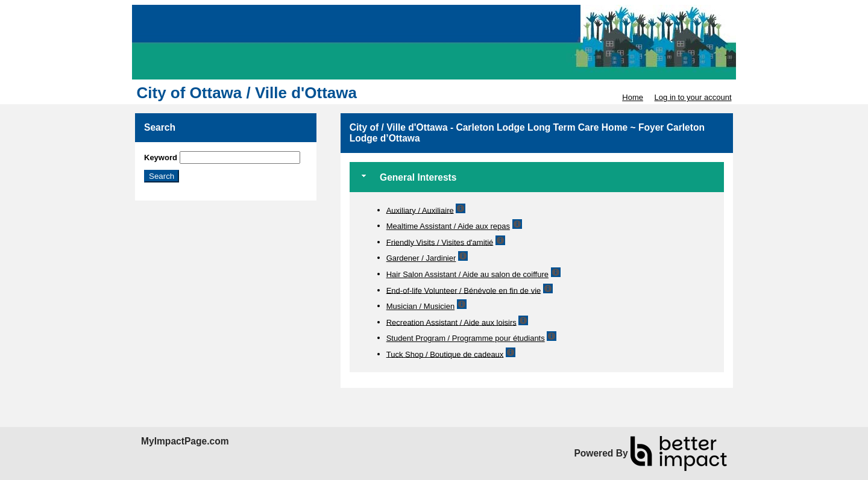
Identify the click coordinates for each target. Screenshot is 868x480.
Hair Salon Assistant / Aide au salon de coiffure (467, 274)
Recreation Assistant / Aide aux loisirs (451, 322)
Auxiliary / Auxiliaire (420, 210)
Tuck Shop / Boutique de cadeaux (445, 354)
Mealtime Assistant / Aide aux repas (448, 226)
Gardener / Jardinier (421, 258)
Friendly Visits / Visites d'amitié (440, 242)
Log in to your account (693, 97)
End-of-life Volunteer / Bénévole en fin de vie (464, 290)
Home (633, 97)
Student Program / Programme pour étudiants (466, 338)
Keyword (161, 157)
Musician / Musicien (420, 306)
